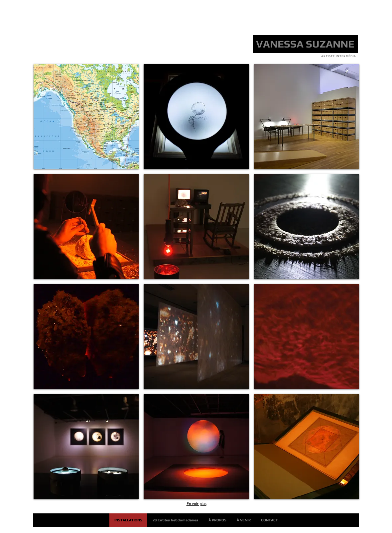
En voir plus (196, 504)
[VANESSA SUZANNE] (305, 44)
